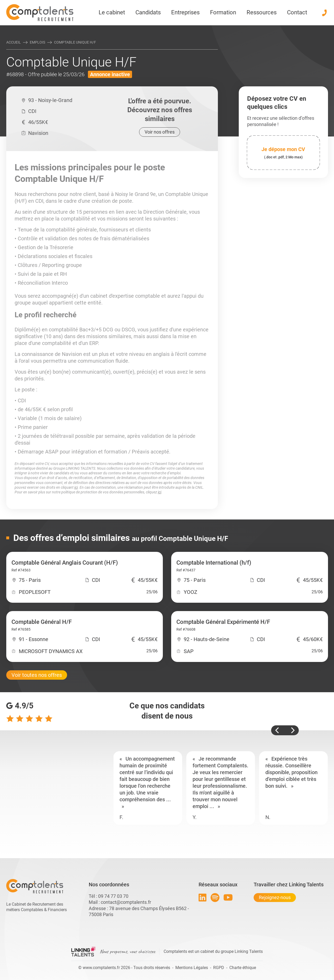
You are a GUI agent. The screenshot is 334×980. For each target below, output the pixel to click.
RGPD (219, 968)
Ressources (262, 12)
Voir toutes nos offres (37, 675)
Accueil (14, 42)
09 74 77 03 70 (113, 896)
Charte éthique (243, 968)
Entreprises (185, 12)
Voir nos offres (160, 132)
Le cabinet (112, 12)
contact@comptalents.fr (126, 902)
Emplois (37, 42)
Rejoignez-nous (275, 897)
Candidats (148, 12)
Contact (297, 12)
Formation (223, 12)
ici (76, 487)
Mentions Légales (192, 968)
